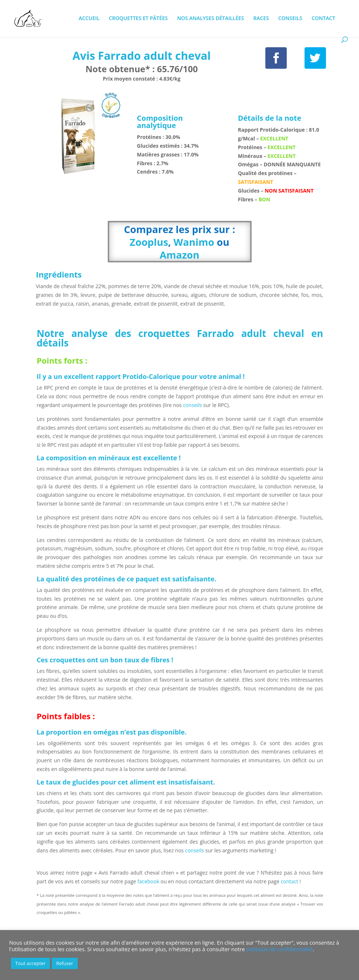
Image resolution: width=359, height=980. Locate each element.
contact (290, 881)
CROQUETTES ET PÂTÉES (138, 19)
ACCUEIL (89, 19)
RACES (261, 19)
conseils (193, 405)
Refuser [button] (65, 963)
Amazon (179, 255)
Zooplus (149, 242)
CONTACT (323, 19)
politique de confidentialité (280, 949)
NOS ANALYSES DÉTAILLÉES (211, 19)
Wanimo (194, 242)
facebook (148, 881)
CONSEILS (290, 19)
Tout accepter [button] (30, 963)
